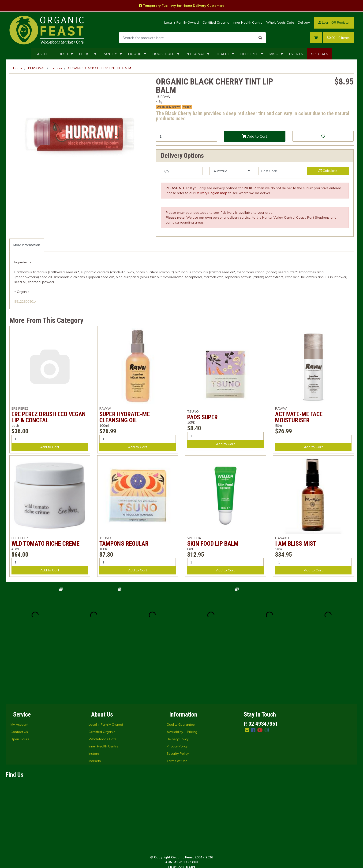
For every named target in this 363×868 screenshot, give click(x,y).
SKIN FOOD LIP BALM (213, 544)
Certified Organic (216, 22)
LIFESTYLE (249, 54)
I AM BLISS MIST (296, 544)
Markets (95, 702)
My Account (19, 666)
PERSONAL (195, 54)
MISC (274, 54)
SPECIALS (320, 54)
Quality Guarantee (181, 666)
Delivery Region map (211, 193)
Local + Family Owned (181, 22)
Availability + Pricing (182, 673)
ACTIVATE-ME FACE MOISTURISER (299, 417)
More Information (27, 245)
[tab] (27, 245)
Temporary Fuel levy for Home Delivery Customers (181, 6)
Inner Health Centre (248, 22)
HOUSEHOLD (164, 54)
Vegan (187, 107)
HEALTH (223, 54)
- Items (338, 38)
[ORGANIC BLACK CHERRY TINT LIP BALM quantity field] (187, 136)
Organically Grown (168, 107)
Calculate (328, 171)
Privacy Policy (177, 688)
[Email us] (247, 671)
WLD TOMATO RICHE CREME (45, 544)
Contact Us (19, 673)
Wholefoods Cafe (280, 22)
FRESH (62, 54)
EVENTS (296, 54)
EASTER (42, 54)
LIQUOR (135, 54)
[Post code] (279, 171)
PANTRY (110, 54)
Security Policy (178, 695)
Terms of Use (177, 702)
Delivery (304, 22)
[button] (323, 136)
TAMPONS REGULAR (124, 544)
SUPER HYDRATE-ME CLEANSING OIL (125, 417)
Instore (94, 695)
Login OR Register (334, 22)
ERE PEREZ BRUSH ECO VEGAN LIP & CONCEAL (49, 417)
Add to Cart (255, 136)
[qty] (182, 171)
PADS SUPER (202, 417)
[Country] (230, 171)
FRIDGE (86, 54)
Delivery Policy (178, 680)
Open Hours (20, 680)
